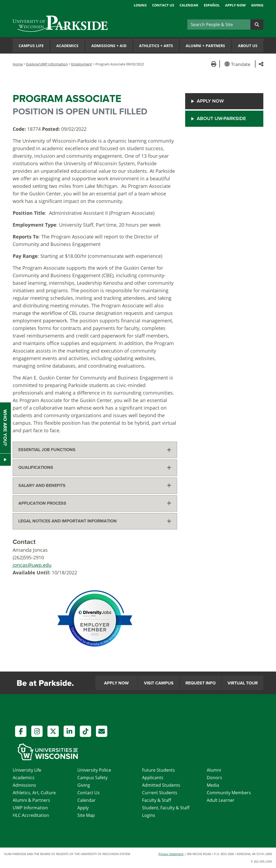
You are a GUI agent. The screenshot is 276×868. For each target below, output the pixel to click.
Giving (257, 5)
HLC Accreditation (31, 815)
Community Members (229, 793)
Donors (214, 778)
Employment (82, 64)
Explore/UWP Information (47, 64)
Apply (83, 808)
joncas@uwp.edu (32, 565)
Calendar (189, 5)
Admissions (24, 785)
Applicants (153, 778)
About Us (248, 46)
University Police (94, 770)
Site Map (86, 815)
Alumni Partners (205, 46)
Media (213, 785)
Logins (140, 5)
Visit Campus (159, 683)
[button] (238, 64)
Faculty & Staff (157, 800)
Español (212, 5)
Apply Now (235, 5)
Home (18, 64)
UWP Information (30, 808)
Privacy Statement (171, 854)
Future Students (158, 770)
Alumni (214, 770)
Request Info (201, 683)
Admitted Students (161, 785)
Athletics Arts (156, 46)
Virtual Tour (243, 683)
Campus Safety (92, 778)
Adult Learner (221, 800)
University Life (27, 770)
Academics (67, 46)
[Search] (219, 24)
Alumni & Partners (31, 800)
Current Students (160, 793)
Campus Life (31, 46)
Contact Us (163, 5)
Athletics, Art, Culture (34, 793)
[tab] (95, 450)
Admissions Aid (109, 46)
